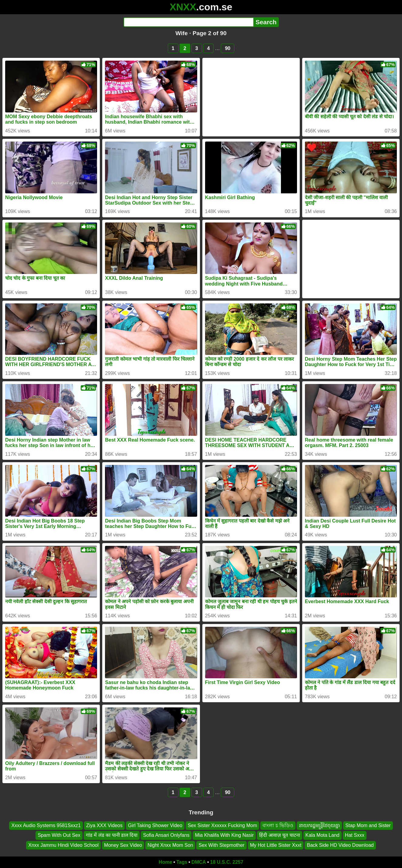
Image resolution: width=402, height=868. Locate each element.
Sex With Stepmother (221, 845)
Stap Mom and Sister (368, 825)
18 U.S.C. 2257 (227, 862)
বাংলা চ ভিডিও (278, 825)
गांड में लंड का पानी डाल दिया (112, 835)
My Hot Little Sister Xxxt (276, 845)
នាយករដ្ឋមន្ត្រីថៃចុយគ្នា (319, 825)
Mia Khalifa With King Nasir (224, 835)
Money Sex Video (123, 845)
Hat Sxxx (355, 835)
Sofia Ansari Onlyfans (166, 835)
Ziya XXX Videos (104, 825)
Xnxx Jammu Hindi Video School (63, 845)
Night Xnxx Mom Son (170, 845)
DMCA (199, 862)
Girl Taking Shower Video (155, 825)
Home (165, 862)
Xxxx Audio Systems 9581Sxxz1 (46, 825)
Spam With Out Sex (59, 835)
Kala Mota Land (323, 835)
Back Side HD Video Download (340, 845)
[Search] (189, 22)
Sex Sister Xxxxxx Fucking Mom (223, 825)
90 (228, 48)
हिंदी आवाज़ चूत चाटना (279, 835)
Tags (182, 862)
